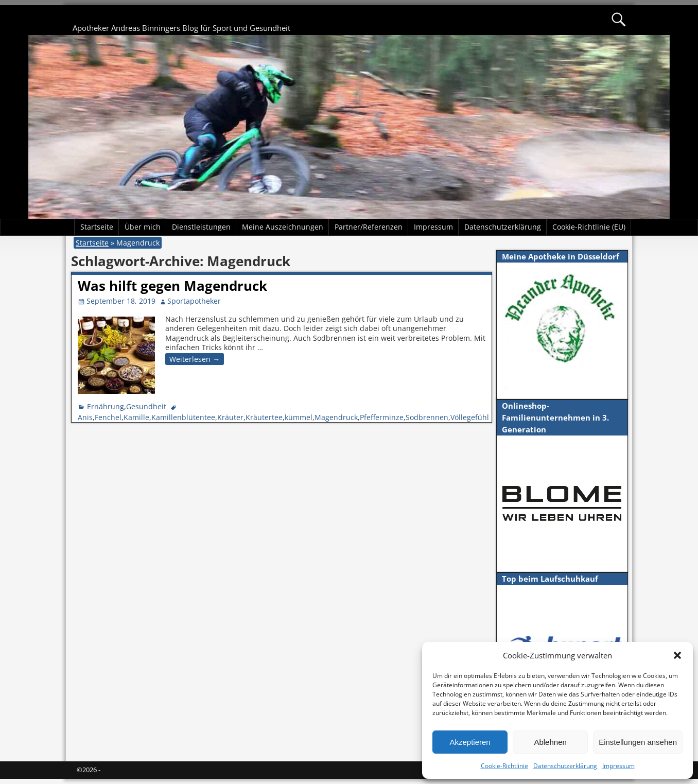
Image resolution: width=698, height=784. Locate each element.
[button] (677, 655)
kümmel (299, 417)
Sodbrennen (427, 417)
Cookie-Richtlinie (504, 766)
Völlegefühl (470, 417)
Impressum (618, 766)
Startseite (97, 227)
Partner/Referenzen (369, 227)
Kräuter (230, 417)
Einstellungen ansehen (638, 742)
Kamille (136, 417)
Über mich (143, 227)
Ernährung (106, 406)
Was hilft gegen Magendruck (172, 286)
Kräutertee (264, 417)
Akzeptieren (470, 742)
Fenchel (108, 417)
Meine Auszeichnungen (283, 227)
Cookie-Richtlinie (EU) (589, 227)
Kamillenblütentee (183, 417)
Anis (85, 417)
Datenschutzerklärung (565, 766)
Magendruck (336, 417)
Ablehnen (550, 742)
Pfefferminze (382, 417)
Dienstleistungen (201, 227)
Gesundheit (146, 406)
